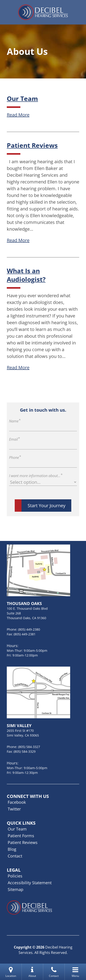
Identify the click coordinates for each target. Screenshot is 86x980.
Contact (15, 856)
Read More (18, 115)
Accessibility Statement (30, 883)
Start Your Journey (47, 506)
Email (14, 439)
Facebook (17, 802)
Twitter (14, 809)
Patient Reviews (32, 145)
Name (15, 421)
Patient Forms (21, 836)
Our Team (22, 98)
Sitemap (16, 889)
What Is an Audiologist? (26, 275)
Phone (15, 458)
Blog (12, 849)
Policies (15, 876)
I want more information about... (36, 476)
